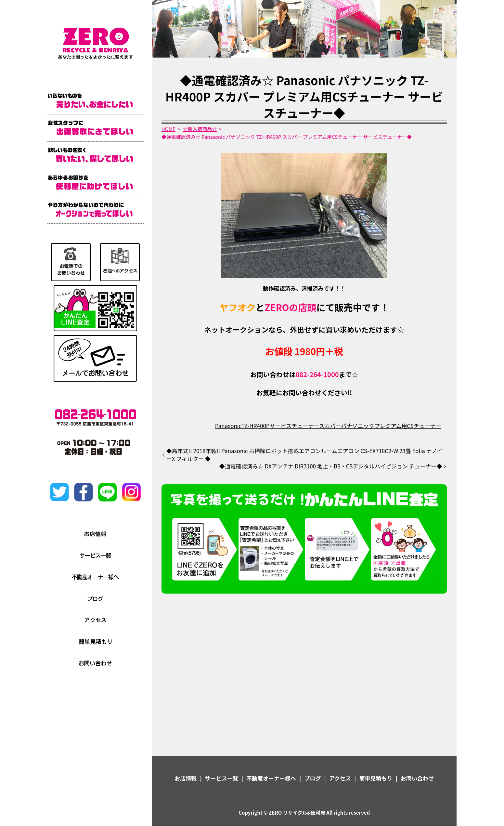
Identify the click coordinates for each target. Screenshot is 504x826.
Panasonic (228, 426)
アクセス (340, 778)
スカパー (330, 426)
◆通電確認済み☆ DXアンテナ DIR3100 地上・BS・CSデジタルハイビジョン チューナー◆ (331, 466)
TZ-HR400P (256, 426)
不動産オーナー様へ (271, 778)
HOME (168, 129)
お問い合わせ (417, 778)
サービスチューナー (294, 426)
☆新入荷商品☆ (200, 129)
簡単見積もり (376, 778)
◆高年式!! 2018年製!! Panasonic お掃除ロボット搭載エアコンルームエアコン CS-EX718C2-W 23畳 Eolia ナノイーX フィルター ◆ (304, 455)
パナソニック (358, 426)
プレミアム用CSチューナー (408, 426)
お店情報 (186, 778)
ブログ (313, 778)
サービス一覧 (222, 778)
